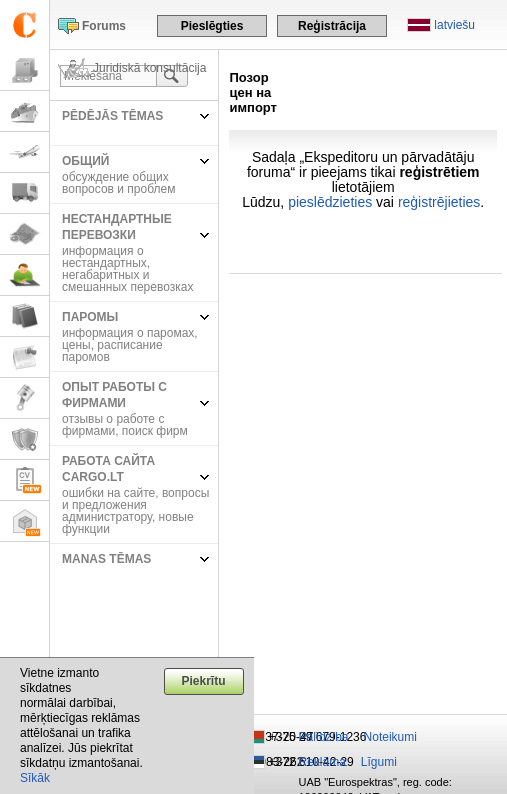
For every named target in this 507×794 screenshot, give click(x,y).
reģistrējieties (439, 202)
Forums (104, 26)
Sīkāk (35, 778)
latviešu (454, 25)
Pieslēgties (212, 26)
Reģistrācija (332, 26)
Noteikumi (390, 737)
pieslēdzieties (330, 202)
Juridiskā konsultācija (149, 68)
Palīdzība (324, 737)
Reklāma (322, 762)
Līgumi (379, 762)
